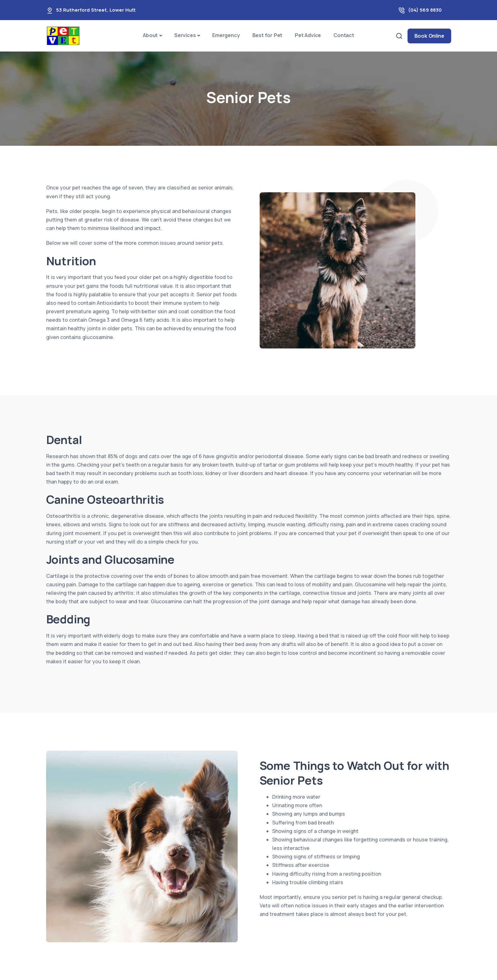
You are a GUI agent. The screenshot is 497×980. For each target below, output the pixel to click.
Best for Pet (267, 35)
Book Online (429, 36)
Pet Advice (308, 35)
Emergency (226, 35)
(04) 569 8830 (425, 10)
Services (185, 35)
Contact (344, 35)
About (150, 35)
